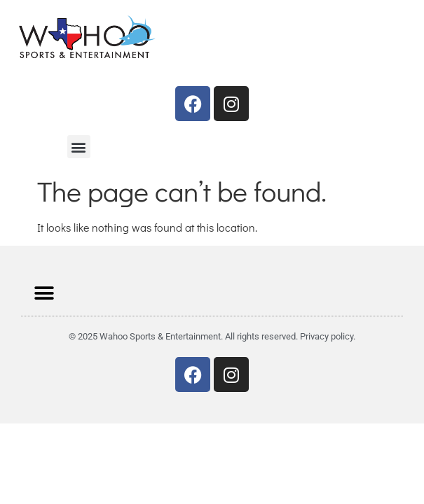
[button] (79, 147)
